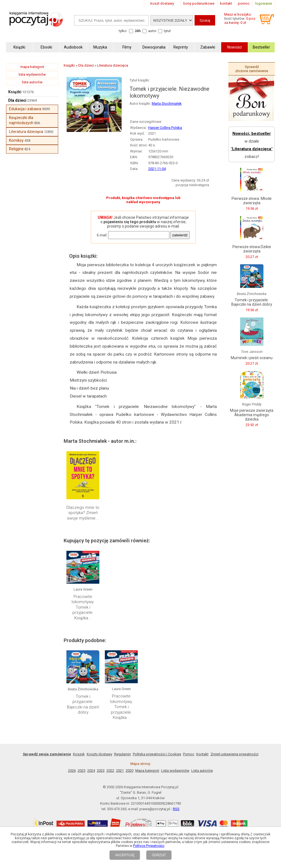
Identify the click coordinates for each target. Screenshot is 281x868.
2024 (91, 771)
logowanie (264, 3)
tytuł (167, 31)
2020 (130, 771)
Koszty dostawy (99, 754)
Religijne (16, 149)
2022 (110, 771)
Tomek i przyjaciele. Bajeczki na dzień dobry (83, 704)
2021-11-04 (157, 169)
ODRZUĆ (159, 855)
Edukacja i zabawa (25, 109)
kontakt (226, 3)
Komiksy (16, 140)
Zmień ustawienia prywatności (234, 754)
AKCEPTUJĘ (125, 855)
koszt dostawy (162, 3)
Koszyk (79, 754)
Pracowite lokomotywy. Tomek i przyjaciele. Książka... (83, 607)
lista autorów (32, 82)
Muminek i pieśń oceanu (252, 358)
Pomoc (189, 754)
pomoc (244, 3)
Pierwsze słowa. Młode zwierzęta (252, 201)
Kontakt (202, 754)
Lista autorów (202, 771)
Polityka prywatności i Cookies (157, 754)
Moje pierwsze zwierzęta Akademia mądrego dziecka (252, 415)
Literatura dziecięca (26, 132)
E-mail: (102, 235)
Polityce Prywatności (149, 846)
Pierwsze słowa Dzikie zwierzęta (252, 249)
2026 (72, 771)
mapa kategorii (32, 67)
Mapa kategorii (147, 771)
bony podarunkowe (199, 3)
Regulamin (123, 754)
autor (152, 31)
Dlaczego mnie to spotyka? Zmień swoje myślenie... (83, 513)
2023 (101, 771)
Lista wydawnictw (175, 771)
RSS (176, 809)
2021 (120, 771)
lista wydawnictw (32, 74)
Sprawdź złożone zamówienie (252, 69)
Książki (15, 92)
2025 (82, 771)
